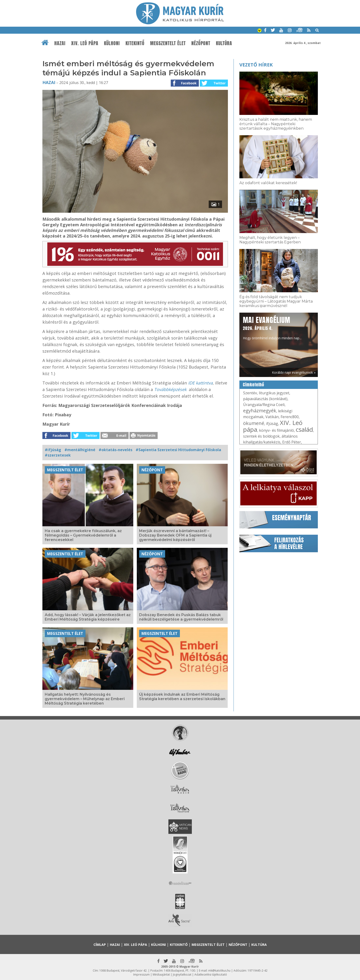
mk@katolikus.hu (219, 971)
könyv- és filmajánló (276, 430)
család (304, 429)
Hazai (60, 43)
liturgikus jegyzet (274, 393)
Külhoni (112, 43)
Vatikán (272, 417)
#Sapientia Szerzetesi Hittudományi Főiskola (178, 450)
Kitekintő (135, 43)
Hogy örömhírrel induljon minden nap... (272, 328)
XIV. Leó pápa (85, 43)
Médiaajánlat (161, 975)
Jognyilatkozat (182, 975)
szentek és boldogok (261, 436)
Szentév (250, 393)
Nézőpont (201, 43)
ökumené (254, 423)
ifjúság (272, 424)
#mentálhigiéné (80, 450)
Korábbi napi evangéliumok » (294, 372)
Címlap (100, 945)
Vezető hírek (256, 65)
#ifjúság (53, 450)
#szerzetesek (58, 455)
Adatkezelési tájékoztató (211, 975)
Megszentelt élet (168, 43)
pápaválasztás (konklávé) (265, 399)
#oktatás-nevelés (115, 450)
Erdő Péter (292, 442)
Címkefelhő (254, 385)
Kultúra (224, 43)
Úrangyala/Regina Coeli (264, 405)
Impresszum (141, 975)
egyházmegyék (260, 411)
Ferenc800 (290, 417)
